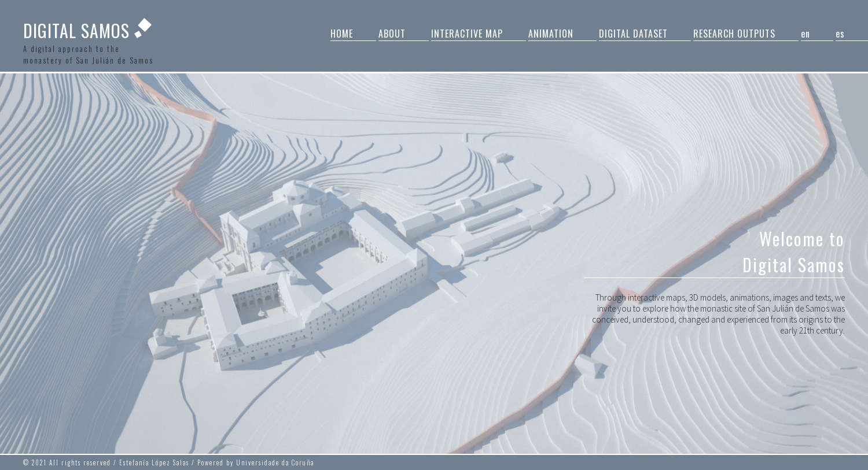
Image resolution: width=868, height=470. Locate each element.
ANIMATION (551, 34)
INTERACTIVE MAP (467, 34)
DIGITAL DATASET (633, 34)
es (840, 34)
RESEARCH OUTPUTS (734, 34)
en (806, 34)
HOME (342, 34)
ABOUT (392, 34)
